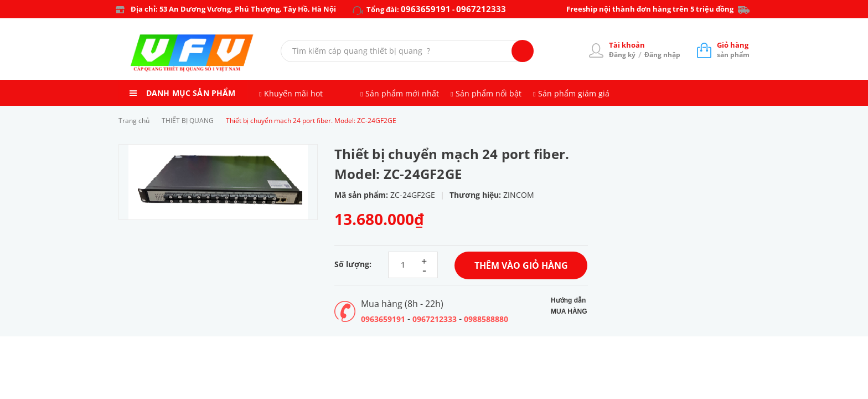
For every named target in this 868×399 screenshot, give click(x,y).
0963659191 (426, 9)
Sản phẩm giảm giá (574, 93)
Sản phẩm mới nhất (402, 93)
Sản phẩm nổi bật (489, 93)
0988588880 (486, 319)
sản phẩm (733, 50)
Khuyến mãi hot (293, 93)
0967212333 (481, 9)
